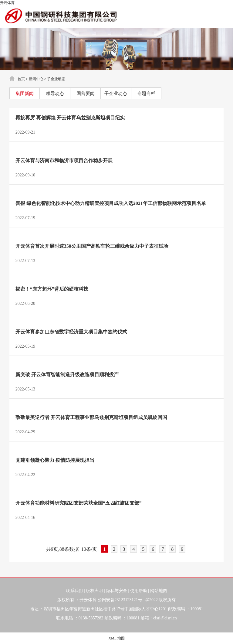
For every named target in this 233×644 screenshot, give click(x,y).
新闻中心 (36, 79)
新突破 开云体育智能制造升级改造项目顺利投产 (67, 375)
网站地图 (159, 591)
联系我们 (74, 591)
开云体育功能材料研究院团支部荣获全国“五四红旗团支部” (79, 503)
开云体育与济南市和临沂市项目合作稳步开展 (64, 160)
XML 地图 (116, 638)
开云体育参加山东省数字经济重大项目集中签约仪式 (71, 332)
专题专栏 (146, 94)
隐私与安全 (116, 591)
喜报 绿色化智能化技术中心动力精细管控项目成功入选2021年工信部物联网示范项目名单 (111, 203)
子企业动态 (56, 79)
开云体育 (7, 3)
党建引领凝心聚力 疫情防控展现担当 (55, 460)
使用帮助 (139, 591)
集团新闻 (25, 94)
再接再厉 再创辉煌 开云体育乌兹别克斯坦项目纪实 (70, 118)
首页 (21, 79)
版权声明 (94, 591)
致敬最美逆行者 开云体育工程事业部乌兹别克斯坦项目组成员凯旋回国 (91, 417)
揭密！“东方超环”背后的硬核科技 (52, 289)
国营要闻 (86, 94)
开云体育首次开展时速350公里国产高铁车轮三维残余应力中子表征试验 (92, 246)
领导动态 (55, 94)
